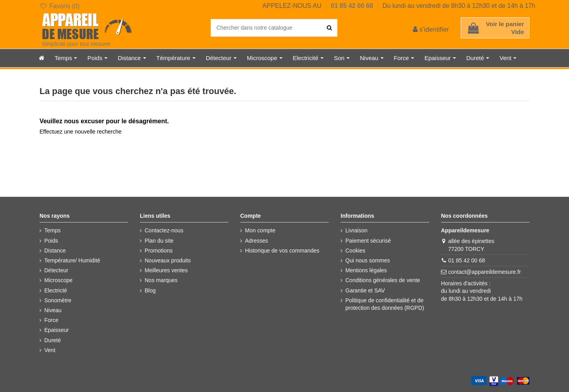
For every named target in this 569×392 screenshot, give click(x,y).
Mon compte (260, 230)
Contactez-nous (164, 230)
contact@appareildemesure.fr (484, 272)
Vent (50, 350)
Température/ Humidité (72, 260)
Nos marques (161, 280)
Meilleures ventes (166, 270)
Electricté (56, 290)
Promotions (159, 251)
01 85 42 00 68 (353, 6)
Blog (150, 290)
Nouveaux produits (168, 260)
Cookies (355, 251)
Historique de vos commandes (282, 251)
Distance (55, 251)
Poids (51, 241)
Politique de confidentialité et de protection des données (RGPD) (385, 304)
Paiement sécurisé (368, 241)
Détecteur (56, 270)
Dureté (53, 340)
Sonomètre (58, 300)
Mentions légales (366, 270)
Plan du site (159, 241)
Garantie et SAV (365, 290)
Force (51, 320)
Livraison (356, 230)
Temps (52, 230)
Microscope (58, 280)
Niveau (53, 310)
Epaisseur (57, 330)
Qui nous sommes (368, 260)
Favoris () (59, 6)
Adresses (256, 241)
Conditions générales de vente (383, 280)
